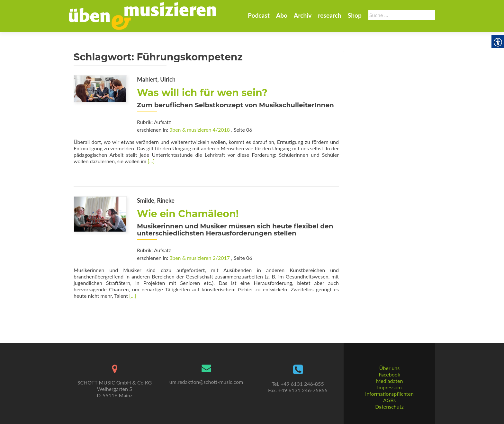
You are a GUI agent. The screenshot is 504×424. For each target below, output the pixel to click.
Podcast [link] (259, 15)
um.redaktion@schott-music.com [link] (206, 382)
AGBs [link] (389, 400)
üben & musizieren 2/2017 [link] (200, 258)
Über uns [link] (389, 368)
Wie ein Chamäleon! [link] (188, 214)
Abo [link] (282, 15)
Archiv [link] (303, 15)
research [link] (330, 15)
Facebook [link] (389, 374)
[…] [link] (151, 161)
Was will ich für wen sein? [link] (202, 93)
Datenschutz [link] (389, 406)
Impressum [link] (389, 387)
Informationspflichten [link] (389, 394)
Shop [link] (355, 15)
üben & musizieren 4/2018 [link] (200, 130)
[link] (142, 15)
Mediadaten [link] (390, 381)
